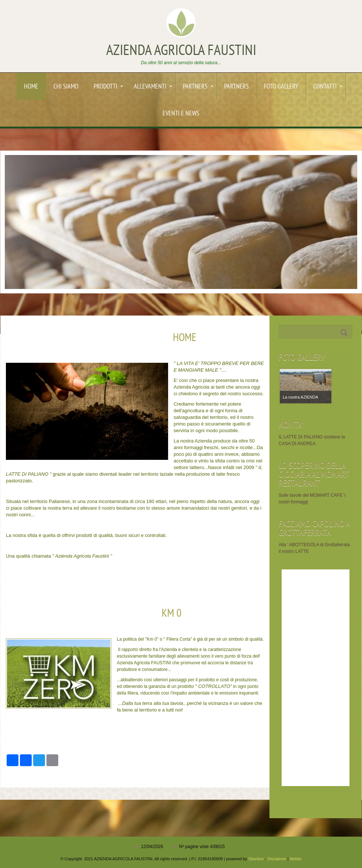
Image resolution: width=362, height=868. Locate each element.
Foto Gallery (281, 87)
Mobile (296, 859)
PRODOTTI (108, 87)
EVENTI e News (181, 114)
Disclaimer (277, 859)
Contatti (328, 87)
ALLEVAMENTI (153, 87)
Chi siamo (66, 87)
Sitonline (256, 859)
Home (31, 87)
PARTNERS (198, 87)
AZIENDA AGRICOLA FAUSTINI (181, 51)
